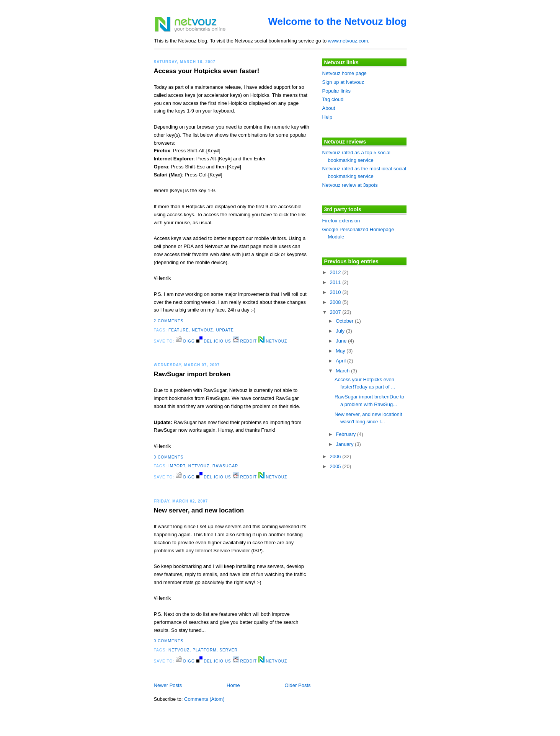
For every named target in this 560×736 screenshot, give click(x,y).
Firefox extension (341, 221)
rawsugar (225, 466)
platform (205, 650)
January (345, 444)
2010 (336, 292)
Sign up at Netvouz (343, 82)
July (341, 331)
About (329, 108)
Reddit (245, 341)
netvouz (202, 330)
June (342, 341)
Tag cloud (333, 99)
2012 (336, 272)
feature (179, 330)
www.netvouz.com (348, 41)
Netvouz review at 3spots (350, 185)
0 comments (169, 457)
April (341, 361)
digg (185, 341)
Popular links (336, 91)
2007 (336, 312)
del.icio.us (214, 341)
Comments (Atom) (204, 699)
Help (327, 117)
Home (233, 685)
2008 (336, 302)
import (177, 466)
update (225, 330)
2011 (336, 282)
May (341, 351)
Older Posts (298, 685)
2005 (336, 466)
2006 (336, 456)
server (229, 650)
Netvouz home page (344, 73)
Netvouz (273, 341)
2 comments (169, 321)
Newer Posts (168, 685)
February (346, 434)
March (343, 371)
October (345, 321)
